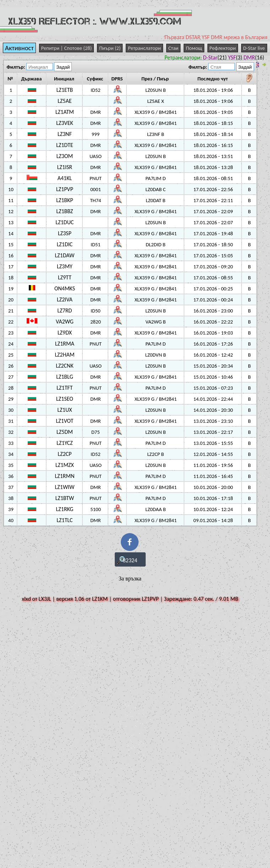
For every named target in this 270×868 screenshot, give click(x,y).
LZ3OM (65, 156)
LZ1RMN (64, 476)
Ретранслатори (144, 48)
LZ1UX (65, 410)
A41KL (65, 178)
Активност (19, 48)
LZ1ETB (65, 90)
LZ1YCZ (65, 443)
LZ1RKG (65, 509)
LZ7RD (65, 311)
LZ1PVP (65, 189)
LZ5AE (64, 101)
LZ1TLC (64, 520)
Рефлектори (223, 48)
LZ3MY (65, 266)
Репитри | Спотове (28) (67, 48)
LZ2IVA (65, 299)
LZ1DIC (65, 244)
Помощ (194, 48)
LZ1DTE (65, 145)
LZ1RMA (65, 344)
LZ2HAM (64, 355)
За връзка (130, 578)
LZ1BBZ (64, 211)
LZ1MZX (65, 465)
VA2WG (65, 322)
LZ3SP (65, 233)
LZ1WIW (65, 487)
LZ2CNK (65, 366)
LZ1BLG (64, 377)
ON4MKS (65, 288)
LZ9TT (65, 277)
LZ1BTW (65, 498)
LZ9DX (65, 333)
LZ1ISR (65, 167)
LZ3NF (65, 134)
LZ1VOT (64, 421)
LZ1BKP (65, 200)
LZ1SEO (65, 399)
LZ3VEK (65, 123)
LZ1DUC (65, 222)
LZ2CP (64, 454)
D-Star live (254, 48)
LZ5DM (65, 432)
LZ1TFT (64, 388)
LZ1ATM (65, 112)
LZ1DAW (65, 255)
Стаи (173, 48)
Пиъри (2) (110, 48)
